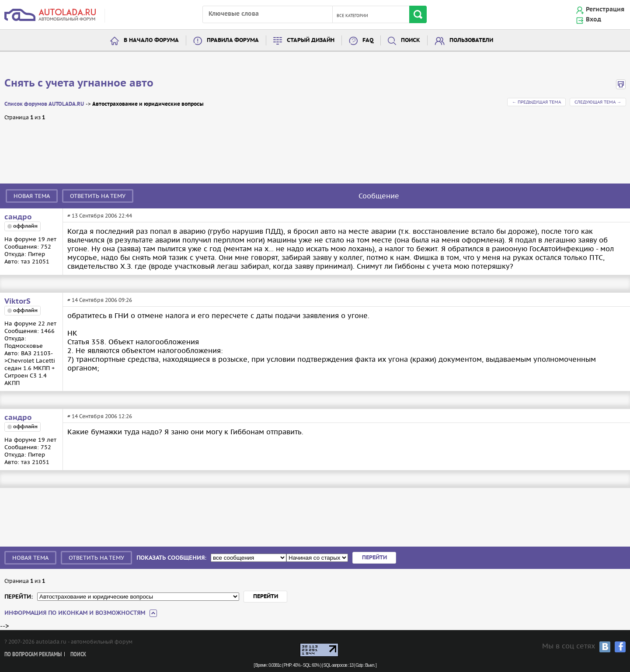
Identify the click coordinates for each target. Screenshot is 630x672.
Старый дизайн (311, 40)
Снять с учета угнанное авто (79, 83)
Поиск (411, 40)
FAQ (368, 40)
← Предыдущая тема (536, 102)
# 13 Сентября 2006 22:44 (100, 216)
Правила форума (233, 40)
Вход (593, 20)
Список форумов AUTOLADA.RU (44, 104)
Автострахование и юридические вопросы (148, 104)
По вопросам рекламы (33, 655)
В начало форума (151, 40)
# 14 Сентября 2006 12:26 (100, 416)
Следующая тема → (598, 102)
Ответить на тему (98, 196)
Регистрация (605, 10)
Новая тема (32, 196)
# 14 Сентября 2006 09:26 (100, 300)
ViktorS (17, 301)
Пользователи (471, 40)
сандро (18, 217)
